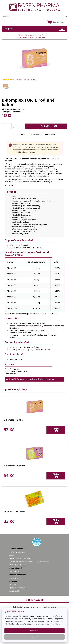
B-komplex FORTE (13, 420)
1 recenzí (18, 79)
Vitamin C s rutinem (14, 512)
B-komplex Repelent (14, 466)
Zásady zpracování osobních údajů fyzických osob (29, 562)
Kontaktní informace (17, 552)
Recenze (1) (34, 134)
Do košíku (49, 126)
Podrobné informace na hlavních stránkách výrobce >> (30, 379)
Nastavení (34, 637)
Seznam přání (15, 591)
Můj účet (13, 585)
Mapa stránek (15, 578)
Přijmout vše (34, 631)
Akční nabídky (15, 571)
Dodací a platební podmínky (20, 558)
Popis (23, 134)
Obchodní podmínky (17, 565)
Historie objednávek (18, 588)
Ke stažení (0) (50, 134)
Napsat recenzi (30, 79)
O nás (12, 555)
